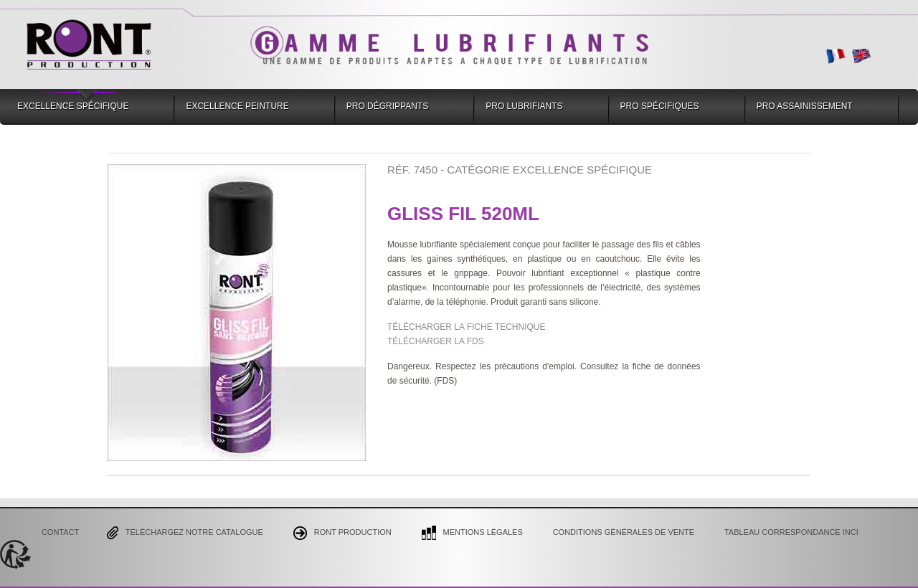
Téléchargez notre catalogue (185, 533)
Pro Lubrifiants (524, 106)
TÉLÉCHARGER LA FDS (436, 341)
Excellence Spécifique (73, 106)
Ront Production (342, 533)
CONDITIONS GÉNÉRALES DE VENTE (624, 532)
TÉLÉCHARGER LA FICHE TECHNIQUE (467, 327)
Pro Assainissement (805, 106)
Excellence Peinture (237, 106)
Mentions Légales (472, 533)
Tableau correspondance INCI (791, 532)
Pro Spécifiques (660, 106)
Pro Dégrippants (387, 106)
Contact (60, 532)
